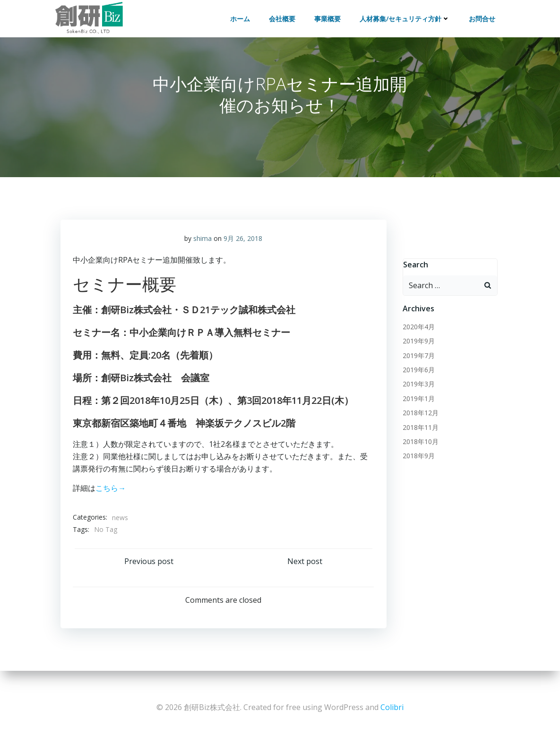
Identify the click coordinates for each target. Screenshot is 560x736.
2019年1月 (417, 405)
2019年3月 (417, 390)
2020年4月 (417, 333)
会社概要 (284, 16)
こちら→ (112, 492)
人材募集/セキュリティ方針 (407, 16)
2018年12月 (419, 419)
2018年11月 (419, 433)
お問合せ (484, 16)
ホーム (242, 16)
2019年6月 (417, 376)
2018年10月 (419, 448)
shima (202, 242)
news (122, 521)
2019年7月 (417, 362)
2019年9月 (417, 347)
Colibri (392, 708)
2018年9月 (417, 462)
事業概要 (330, 16)
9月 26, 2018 (243, 242)
